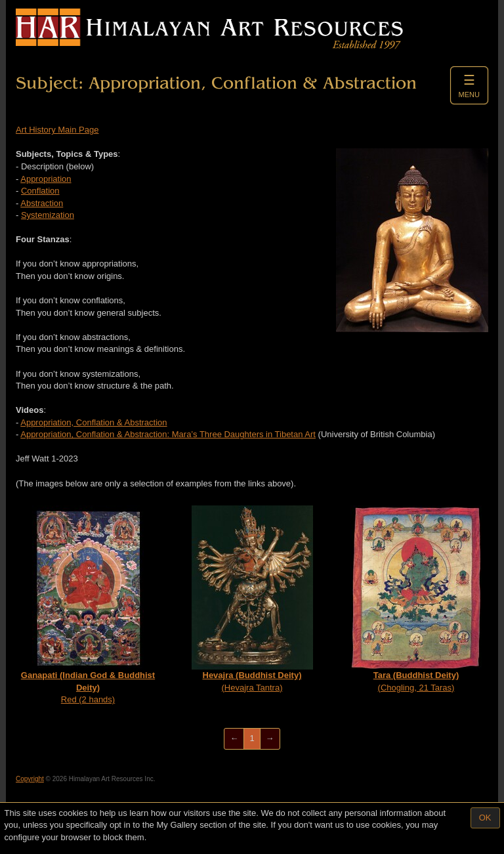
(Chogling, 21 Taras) (416, 599)
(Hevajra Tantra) (252, 599)
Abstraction (42, 203)
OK (485, 818)
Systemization (48, 215)
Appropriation (46, 179)
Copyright (30, 779)
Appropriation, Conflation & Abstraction (94, 422)
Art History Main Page (57, 130)
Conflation (40, 191)
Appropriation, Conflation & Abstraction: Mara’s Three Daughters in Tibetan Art (168, 434)
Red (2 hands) (88, 605)
